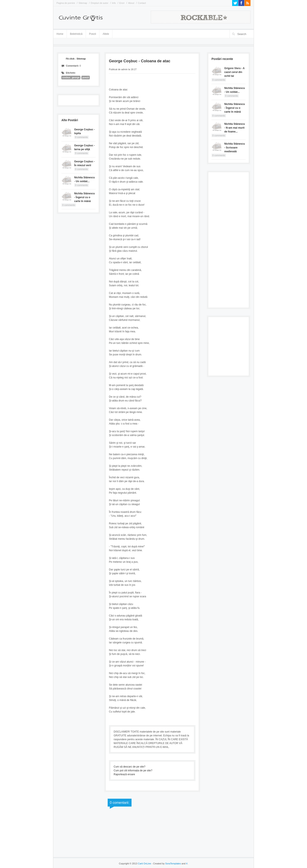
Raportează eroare (124, 774)
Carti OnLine (145, 864)
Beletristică (76, 33)
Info (114, 3)
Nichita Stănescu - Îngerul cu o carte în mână (85, 197)
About (131, 3)
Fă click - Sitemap (76, 59)
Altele (106, 34)
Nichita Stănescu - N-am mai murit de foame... (235, 128)
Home (60, 34)
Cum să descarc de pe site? (130, 767)
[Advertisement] (229, 239)
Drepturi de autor (100, 3)
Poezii (93, 34)
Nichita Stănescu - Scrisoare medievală (235, 148)
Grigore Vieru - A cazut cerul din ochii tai (234, 72)
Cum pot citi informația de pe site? (133, 771)
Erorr (122, 3)
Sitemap (83, 3)
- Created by (166, 864)
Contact (142, 3)
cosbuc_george (71, 77)
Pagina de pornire (66, 3)
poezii (86, 77)
